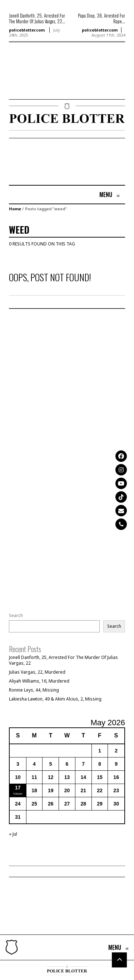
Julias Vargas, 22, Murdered (37, 672)
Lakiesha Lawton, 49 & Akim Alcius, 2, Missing (55, 699)
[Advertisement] (30, 81)
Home (15, 209)
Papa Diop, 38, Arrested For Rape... (101, 18)
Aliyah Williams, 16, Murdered (39, 681)
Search (16, 616)
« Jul (13, 834)
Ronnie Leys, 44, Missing (34, 690)
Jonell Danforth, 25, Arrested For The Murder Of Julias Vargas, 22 (63, 660)
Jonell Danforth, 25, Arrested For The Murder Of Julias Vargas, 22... (37, 18)
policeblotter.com (27, 30)
